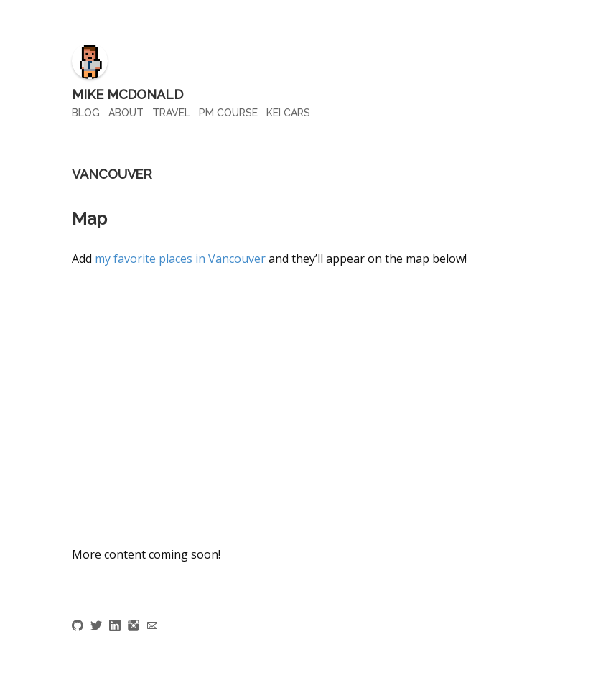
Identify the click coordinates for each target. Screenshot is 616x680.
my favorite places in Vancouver (180, 259)
